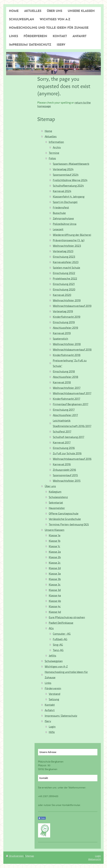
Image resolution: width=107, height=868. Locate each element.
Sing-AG (58, 645)
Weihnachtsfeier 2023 (67, 246)
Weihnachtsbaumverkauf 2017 (72, 393)
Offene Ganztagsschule (64, 513)
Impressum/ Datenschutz (61, 716)
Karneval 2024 (62, 191)
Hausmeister (57, 508)
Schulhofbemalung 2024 (68, 186)
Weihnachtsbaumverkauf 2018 (72, 350)
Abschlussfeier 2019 (65, 328)
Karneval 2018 (62, 382)
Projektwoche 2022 (65, 278)
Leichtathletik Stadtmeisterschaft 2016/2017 (72, 423)
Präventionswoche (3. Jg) (69, 240)
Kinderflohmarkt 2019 (67, 317)
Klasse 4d (55, 612)
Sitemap (30, 856)
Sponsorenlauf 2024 (66, 175)
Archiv (57, 147)
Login (52, 727)
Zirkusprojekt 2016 (64, 470)
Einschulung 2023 (64, 257)
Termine (54, 153)
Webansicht (95, 859)
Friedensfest (61, 207)
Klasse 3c (55, 584)
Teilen (42, 818)
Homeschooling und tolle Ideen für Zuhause (66, 675)
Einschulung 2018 (64, 371)
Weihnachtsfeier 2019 (67, 300)
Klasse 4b (55, 601)
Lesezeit (58, 229)
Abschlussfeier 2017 (65, 415)
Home (48, 131)
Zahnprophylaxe (63, 218)
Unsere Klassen (55, 530)
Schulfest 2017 (62, 431)
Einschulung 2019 (64, 322)
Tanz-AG (58, 650)
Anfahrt (50, 710)
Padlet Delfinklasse (61, 623)
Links (48, 683)
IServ (48, 721)
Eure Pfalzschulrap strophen (67, 617)
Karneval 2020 (62, 295)
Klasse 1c (54, 546)
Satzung (54, 699)
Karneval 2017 (62, 442)
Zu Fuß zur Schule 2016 (67, 453)
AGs (51, 628)
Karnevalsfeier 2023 (66, 262)
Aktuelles (51, 136)
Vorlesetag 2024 (63, 169)
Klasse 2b (55, 557)
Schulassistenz (58, 497)
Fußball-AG (60, 639)
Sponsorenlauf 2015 (65, 475)
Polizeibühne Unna (65, 224)
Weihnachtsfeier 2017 (67, 388)
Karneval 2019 (62, 333)
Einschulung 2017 (64, 410)
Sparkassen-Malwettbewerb (71, 164)
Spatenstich (60, 339)
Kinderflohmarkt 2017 (66, 399)
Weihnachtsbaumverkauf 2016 (72, 459)
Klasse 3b (55, 579)
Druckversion (15, 856)
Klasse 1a (55, 535)
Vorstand (54, 694)
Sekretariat (56, 503)
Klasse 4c (55, 606)
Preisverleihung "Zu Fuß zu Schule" (70, 363)
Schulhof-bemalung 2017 (68, 437)
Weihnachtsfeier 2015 (67, 481)
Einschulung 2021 (64, 284)
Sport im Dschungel (65, 202)
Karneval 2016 (62, 464)
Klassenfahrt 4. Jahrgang (69, 197)
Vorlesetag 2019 (63, 311)
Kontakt (50, 705)
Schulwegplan (54, 661)
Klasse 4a (55, 595)
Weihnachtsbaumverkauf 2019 (72, 306)
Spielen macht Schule (66, 268)
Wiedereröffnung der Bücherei (72, 235)
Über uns (50, 486)
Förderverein (53, 688)
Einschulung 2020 (64, 289)
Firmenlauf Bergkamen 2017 (70, 404)
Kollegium (55, 492)
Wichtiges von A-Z (56, 666)
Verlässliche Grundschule (65, 519)
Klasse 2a (55, 552)
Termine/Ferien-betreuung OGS (69, 524)
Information (56, 142)
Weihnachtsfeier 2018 (67, 344)
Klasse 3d (55, 590)
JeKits (52, 656)
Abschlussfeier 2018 (65, 377)
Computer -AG (62, 634)
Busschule (59, 213)
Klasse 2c (55, 563)
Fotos (52, 158)
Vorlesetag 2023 (63, 251)
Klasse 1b (55, 541)
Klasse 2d (55, 568)
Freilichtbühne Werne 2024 (70, 180)
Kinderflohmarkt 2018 (67, 355)
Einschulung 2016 (64, 448)
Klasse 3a (55, 574)
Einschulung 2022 (64, 273)
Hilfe (52, 732)
